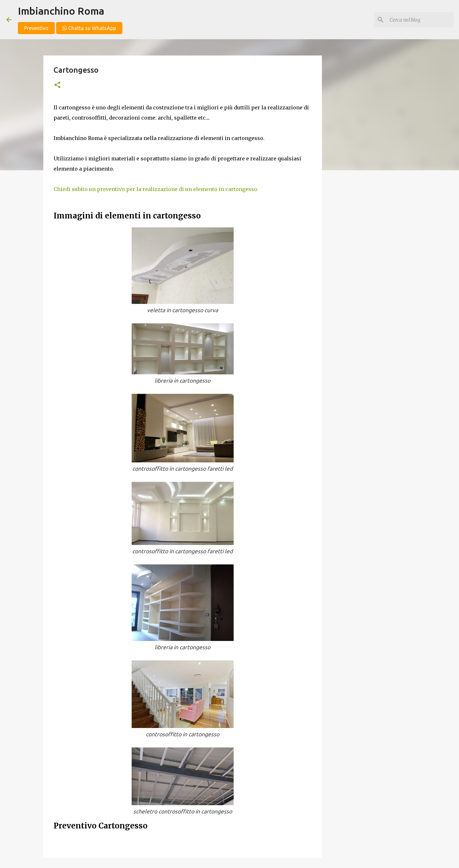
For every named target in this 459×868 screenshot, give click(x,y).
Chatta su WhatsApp (89, 28)
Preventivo (36, 28)
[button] (57, 85)
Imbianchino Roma (61, 11)
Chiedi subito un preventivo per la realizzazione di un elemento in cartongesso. (156, 189)
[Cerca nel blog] (420, 20)
